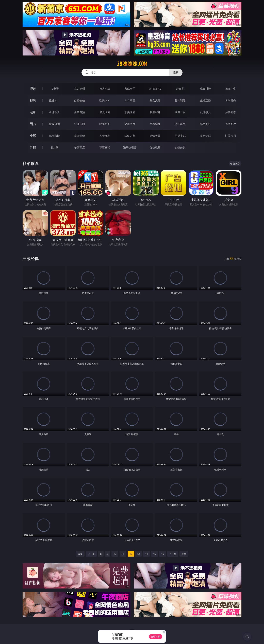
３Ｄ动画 (130, 100)
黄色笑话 (205, 136)
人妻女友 (105, 136)
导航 (33, 147)
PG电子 (54, 89)
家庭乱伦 (79, 136)
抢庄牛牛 (230, 89)
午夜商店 (79, 147)
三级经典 (31, 259)
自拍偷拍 (79, 100)
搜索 (176, 72)
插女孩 (54, 147)
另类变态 (230, 112)
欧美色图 (105, 124)
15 (154, 554)
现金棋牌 (205, 89)
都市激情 (54, 136)
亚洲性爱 (54, 112)
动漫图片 (130, 124)
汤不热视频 (130, 147)
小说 (33, 136)
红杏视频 (155, 147)
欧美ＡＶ (105, 100)
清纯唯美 (180, 124)
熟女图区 (205, 124)
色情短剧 (180, 147)
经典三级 (180, 112)
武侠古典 (130, 136)
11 (123, 554)
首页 (80, 554)
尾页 (184, 554)
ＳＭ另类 (230, 100)
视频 (33, 100)
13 (138, 554)
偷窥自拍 (54, 124)
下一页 (173, 554)
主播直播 (205, 100)
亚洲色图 (79, 124)
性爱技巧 (230, 136)
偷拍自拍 (79, 112)
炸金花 (180, 89)
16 (162, 554)
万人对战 (105, 89)
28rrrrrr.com (132, 64)
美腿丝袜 (155, 124)
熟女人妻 (155, 100)
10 (115, 554)
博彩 (33, 89)
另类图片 (230, 124)
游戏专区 (130, 89)
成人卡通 (105, 112)
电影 (33, 112)
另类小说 (180, 136)
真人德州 (79, 89)
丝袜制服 (180, 100)
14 (146, 554)
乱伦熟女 (205, 112)
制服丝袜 (155, 112)
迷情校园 (155, 136)
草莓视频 (105, 147)
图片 (33, 124)
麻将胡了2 (155, 89)
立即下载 (156, 637)
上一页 (91, 554)
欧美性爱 (130, 112)
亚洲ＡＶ (54, 100)
